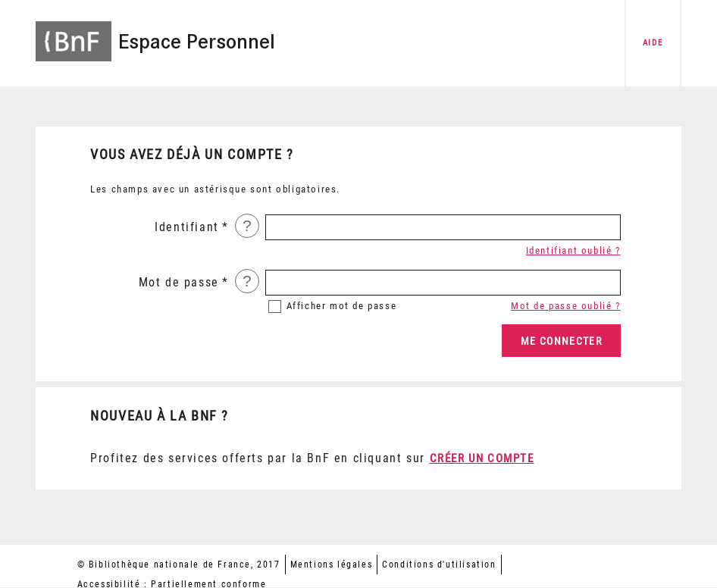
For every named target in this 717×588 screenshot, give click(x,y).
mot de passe (342, 306)
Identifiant (187, 227)
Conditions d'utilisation (439, 565)
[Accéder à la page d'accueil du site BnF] (74, 32)
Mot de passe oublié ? (566, 306)
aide (653, 43)
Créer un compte (482, 458)
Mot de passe (179, 282)
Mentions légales (332, 565)
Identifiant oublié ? (573, 250)
